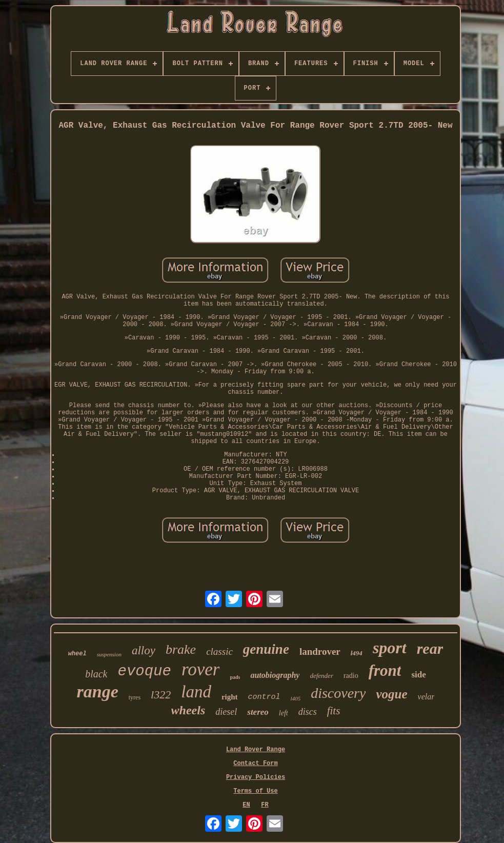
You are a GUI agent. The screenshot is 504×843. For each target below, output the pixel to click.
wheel (77, 654)
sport (390, 648)
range (98, 691)
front (385, 670)
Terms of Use (255, 791)
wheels (188, 710)
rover (201, 669)
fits (334, 711)
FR (265, 805)
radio (351, 676)
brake (181, 649)
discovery (338, 693)
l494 (357, 653)
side (418, 675)
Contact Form (255, 764)
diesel (226, 712)
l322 (161, 695)
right (230, 697)
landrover (320, 651)
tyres (135, 697)
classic (219, 651)
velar (426, 697)
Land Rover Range (256, 750)
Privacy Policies (256, 777)
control (264, 697)
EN (246, 805)
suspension (109, 654)
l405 (296, 698)
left (284, 713)
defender (321, 676)
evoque (144, 671)
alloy (144, 650)
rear (430, 648)
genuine (266, 649)
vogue (391, 694)
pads (235, 677)
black (96, 674)
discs (308, 712)
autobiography (275, 675)
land (196, 692)
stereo (258, 712)
